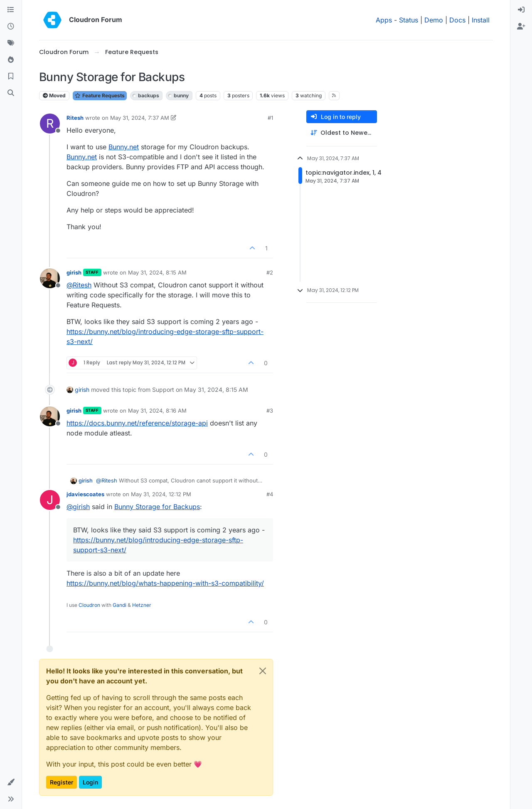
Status (409, 20)
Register (62, 782)
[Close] (263, 671)
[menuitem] (521, 10)
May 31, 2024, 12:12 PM (161, 494)
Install (481, 20)
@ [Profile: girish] (78, 507)
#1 (270, 118)
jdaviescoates (85, 494)
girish (74, 272)
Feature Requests (100, 95)
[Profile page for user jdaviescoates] (50, 500)
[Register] (521, 27)
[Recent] (11, 27)
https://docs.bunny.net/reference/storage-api (137, 423)
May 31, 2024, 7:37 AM (140, 118)
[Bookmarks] (11, 77)
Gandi (119, 605)
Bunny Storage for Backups (157, 507)
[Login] (521, 10)
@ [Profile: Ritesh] (79, 285)
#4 (270, 494)
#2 (270, 272)
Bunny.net (124, 147)
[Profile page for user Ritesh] (50, 124)
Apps (384, 20)
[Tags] (11, 43)
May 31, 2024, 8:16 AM (157, 411)
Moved (54, 95)
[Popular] (11, 60)
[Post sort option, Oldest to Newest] (342, 133)
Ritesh (75, 118)
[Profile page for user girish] (50, 278)
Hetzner (142, 605)
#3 (270, 411)
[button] (11, 782)
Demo (434, 20)
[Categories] (11, 10)
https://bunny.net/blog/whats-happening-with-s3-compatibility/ (165, 583)
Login (90, 782)
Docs (457, 20)
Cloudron (89, 605)
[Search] (11, 93)
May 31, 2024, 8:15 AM (157, 272)
